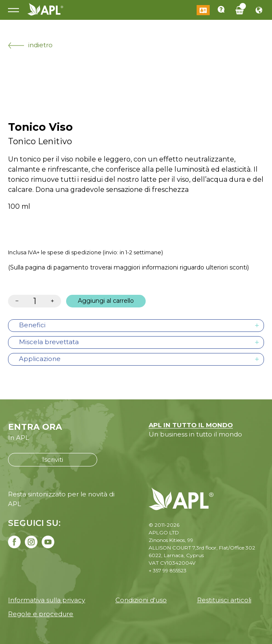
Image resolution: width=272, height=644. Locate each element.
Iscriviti (53, 459)
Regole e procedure (41, 614)
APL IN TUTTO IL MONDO (191, 425)
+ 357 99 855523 (168, 570)
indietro (30, 45)
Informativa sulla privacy (47, 600)
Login (203, 10)
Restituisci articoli (224, 600)
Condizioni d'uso (141, 600)
